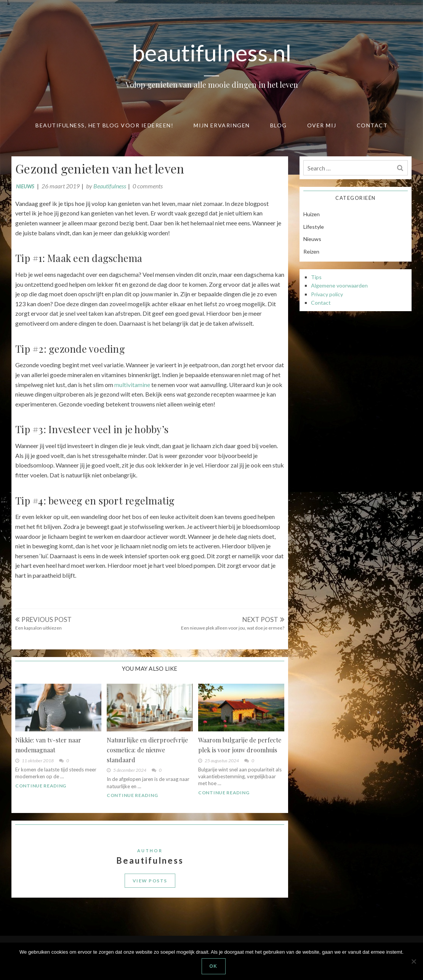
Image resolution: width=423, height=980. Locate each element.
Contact (372, 125)
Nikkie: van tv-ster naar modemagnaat (48, 745)
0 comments (148, 186)
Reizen (311, 251)
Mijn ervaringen (222, 125)
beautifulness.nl (212, 53)
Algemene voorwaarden (339, 285)
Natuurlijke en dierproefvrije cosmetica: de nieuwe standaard (147, 750)
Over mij (322, 125)
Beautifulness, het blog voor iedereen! (104, 125)
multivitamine (132, 385)
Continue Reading (41, 786)
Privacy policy (327, 294)
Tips (316, 277)
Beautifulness (110, 186)
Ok (214, 966)
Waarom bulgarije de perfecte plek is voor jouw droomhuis (240, 745)
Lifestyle (314, 227)
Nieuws (25, 186)
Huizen (312, 214)
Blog (279, 125)
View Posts (150, 881)
